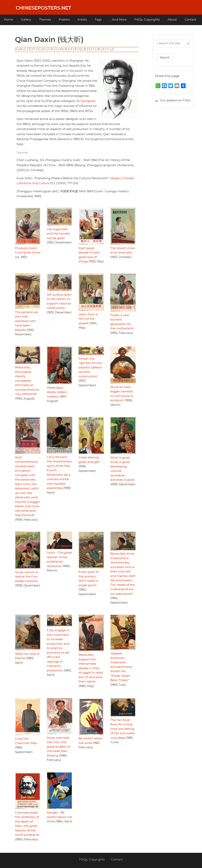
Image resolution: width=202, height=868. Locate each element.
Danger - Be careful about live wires (59, 817)
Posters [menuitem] (64, 20)
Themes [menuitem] (45, 20)
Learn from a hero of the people (88, 319)
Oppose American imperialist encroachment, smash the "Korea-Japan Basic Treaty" (121, 667)
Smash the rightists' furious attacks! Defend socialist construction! (90, 368)
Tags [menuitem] (98, 20)
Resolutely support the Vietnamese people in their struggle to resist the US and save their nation (91, 668)
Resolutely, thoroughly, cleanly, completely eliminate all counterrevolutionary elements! (27, 381)
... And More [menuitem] (118, 20)
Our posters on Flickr (175, 100)
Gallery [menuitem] (26, 20)
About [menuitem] (172, 20)
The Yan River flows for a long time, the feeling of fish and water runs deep (123, 729)
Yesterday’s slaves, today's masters (57, 392)
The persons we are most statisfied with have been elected (26, 321)
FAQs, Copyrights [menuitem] (147, 20)
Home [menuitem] (8, 20)
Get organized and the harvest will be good (58, 234)
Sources (22, 153)
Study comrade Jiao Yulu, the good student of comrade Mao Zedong (58, 747)
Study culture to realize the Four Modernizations (27, 577)
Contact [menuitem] (190, 20)
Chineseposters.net (43, 8)
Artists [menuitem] (82, 20)
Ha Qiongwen (86, 101)
